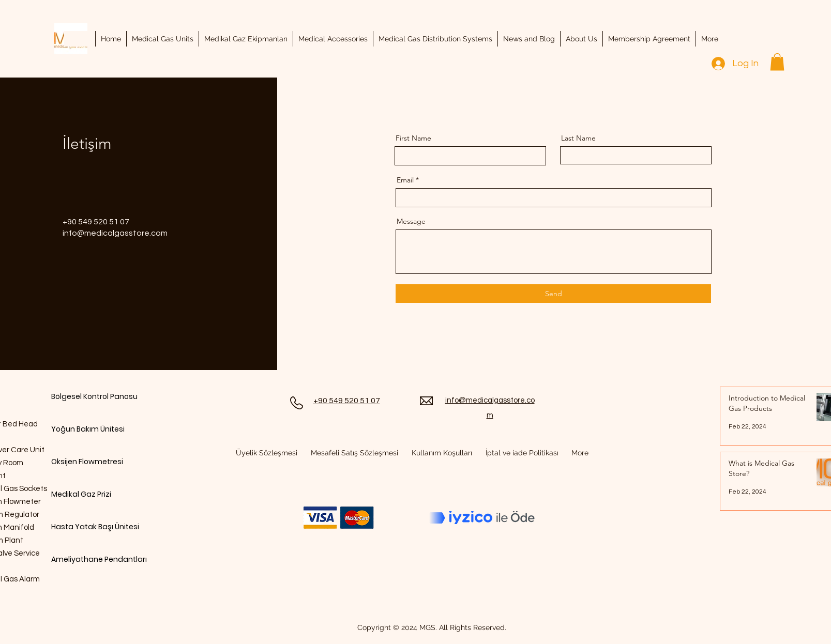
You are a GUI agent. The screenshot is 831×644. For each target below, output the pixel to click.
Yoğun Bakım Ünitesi (88, 429)
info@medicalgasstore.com (115, 233)
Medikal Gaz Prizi (81, 494)
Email (405, 180)
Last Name (578, 138)
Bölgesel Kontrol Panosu (88, 396)
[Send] (553, 294)
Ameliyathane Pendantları (88, 559)
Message (411, 221)
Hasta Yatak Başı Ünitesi (88, 527)
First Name (413, 138)
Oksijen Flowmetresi (87, 462)
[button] (777, 62)
